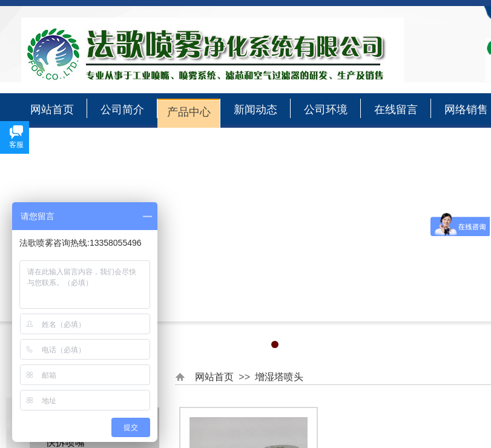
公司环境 (326, 110)
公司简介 (122, 110)
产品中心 (189, 112)
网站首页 (52, 110)
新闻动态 (255, 110)
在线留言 (396, 110)
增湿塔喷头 (279, 377)
